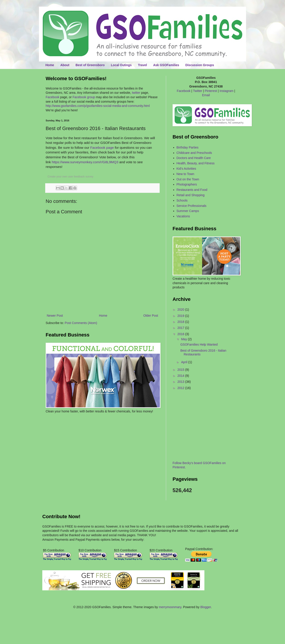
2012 (181, 388)
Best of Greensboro (90, 65)
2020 (181, 310)
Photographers (187, 184)
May (184, 339)
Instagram (226, 91)
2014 (181, 376)
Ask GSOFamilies (166, 65)
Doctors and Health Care (194, 158)
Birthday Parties (188, 147)
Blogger (206, 607)
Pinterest (211, 91)
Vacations (183, 216)
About (65, 65)
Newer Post (55, 316)
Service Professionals (192, 206)
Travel (142, 65)
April (185, 362)
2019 (181, 316)
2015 (181, 370)
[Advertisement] (72, 427)
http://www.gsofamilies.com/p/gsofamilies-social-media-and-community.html (98, 106)
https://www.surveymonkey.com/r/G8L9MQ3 (85, 162)
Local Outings (121, 65)
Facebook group (84, 97)
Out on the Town (188, 179)
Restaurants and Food (192, 190)
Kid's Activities (186, 169)
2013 (181, 382)
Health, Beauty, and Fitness (196, 163)
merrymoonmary (170, 607)
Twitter (198, 91)
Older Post (151, 316)
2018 (181, 322)
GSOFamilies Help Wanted (199, 344)
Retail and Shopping (191, 195)
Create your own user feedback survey (70, 177)
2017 (181, 328)
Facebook (52, 97)
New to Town (185, 174)
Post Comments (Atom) (81, 323)
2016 (181, 334)
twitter (136, 93)
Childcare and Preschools (194, 153)
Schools (182, 200)
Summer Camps (188, 211)
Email (206, 95)
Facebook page (102, 148)
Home (50, 65)
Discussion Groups (200, 65)
